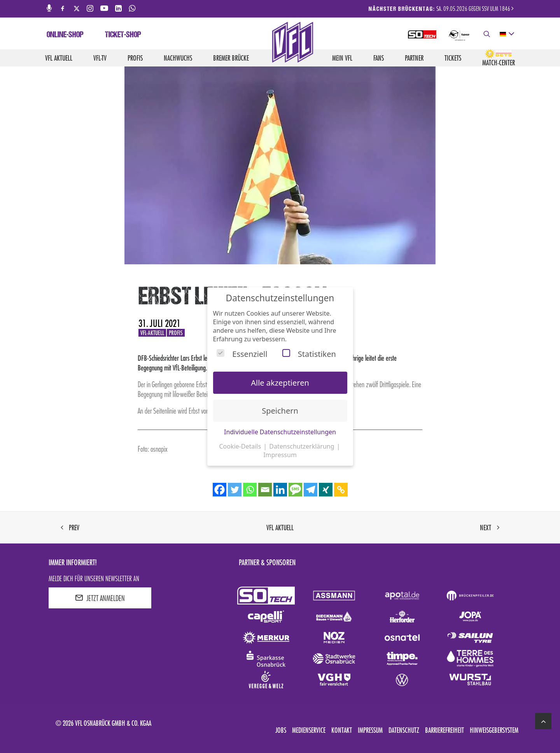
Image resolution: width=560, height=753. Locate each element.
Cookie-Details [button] (241, 446)
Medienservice (309, 730)
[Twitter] (235, 490)
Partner (414, 58)
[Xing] (326, 490)
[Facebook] (220, 490)
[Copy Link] (341, 490)
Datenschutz (404, 730)
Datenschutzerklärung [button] (302, 446)
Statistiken (309, 354)
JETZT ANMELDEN (100, 598)
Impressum (370, 730)
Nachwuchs (178, 58)
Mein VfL (342, 58)
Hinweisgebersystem (494, 730)
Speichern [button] (280, 411)
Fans (379, 58)
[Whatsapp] (250, 490)
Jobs (281, 730)
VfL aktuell (59, 58)
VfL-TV (100, 58)
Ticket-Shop (123, 35)
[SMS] (295, 490)
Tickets (453, 58)
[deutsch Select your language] (507, 34)
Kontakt (342, 730)
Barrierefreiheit (444, 730)
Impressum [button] (280, 455)
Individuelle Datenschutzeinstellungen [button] (280, 432)
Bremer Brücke (231, 58)
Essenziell (242, 354)
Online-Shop (65, 35)
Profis (135, 58)
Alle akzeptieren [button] (280, 383)
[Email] (265, 490)
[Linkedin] (280, 490)
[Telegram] (311, 490)
